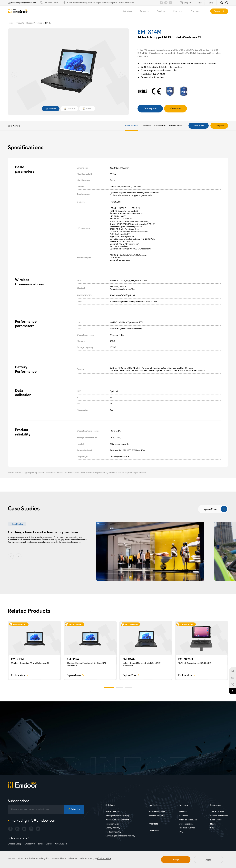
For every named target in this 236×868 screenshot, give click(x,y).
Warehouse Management (117, 820)
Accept (176, 860)
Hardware (184, 816)
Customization (186, 824)
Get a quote (199, 126)
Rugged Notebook (35, 23)
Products (146, 11)
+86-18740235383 (51, 3)
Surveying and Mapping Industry (120, 836)
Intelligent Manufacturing (117, 816)
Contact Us (154, 805)
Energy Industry (113, 828)
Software (183, 812)
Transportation (112, 824)
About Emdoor (217, 812)
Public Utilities (112, 812)
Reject (208, 860)
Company (197, 11)
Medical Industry (113, 832)
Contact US (219, 11)
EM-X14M (50, 23)
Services (163, 11)
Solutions (129, 11)
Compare (219, 126)
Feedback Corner (187, 828)
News (213, 824)
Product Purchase (157, 812)
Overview (146, 125)
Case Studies (216, 820)
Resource (180, 11)
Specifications (131, 125)
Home (11, 23)
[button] (14, 75)
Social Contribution (219, 816)
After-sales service (188, 820)
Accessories (160, 125)
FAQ (181, 832)
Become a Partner (157, 816)
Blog (212, 828)
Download (154, 831)
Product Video (176, 125)
